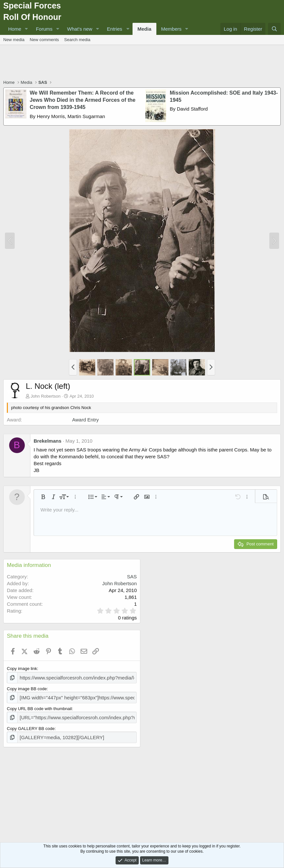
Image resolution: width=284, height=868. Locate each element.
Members (172, 29)
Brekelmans (47, 441)
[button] (26, 29)
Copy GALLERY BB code (31, 726)
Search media (77, 40)
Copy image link (22, 669)
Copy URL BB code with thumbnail (39, 707)
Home (15, 29)
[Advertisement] (142, 63)
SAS (132, 577)
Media (144, 29)
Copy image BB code (27, 688)
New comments (44, 40)
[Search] (274, 29)
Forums (44, 29)
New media (14, 40)
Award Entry (85, 420)
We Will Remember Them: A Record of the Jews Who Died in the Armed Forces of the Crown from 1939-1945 (83, 100)
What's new (80, 29)
